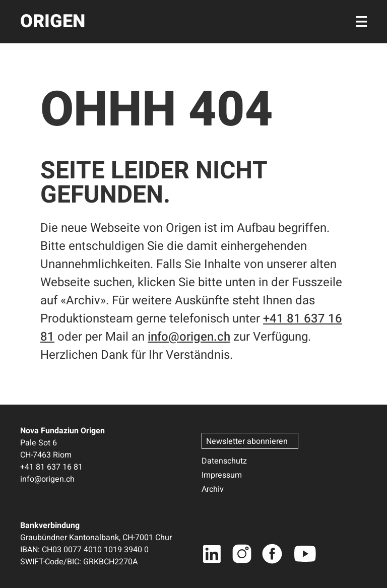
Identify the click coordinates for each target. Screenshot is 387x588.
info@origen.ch (189, 337)
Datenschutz (224, 461)
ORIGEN (53, 21)
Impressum (222, 475)
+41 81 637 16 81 (51, 467)
